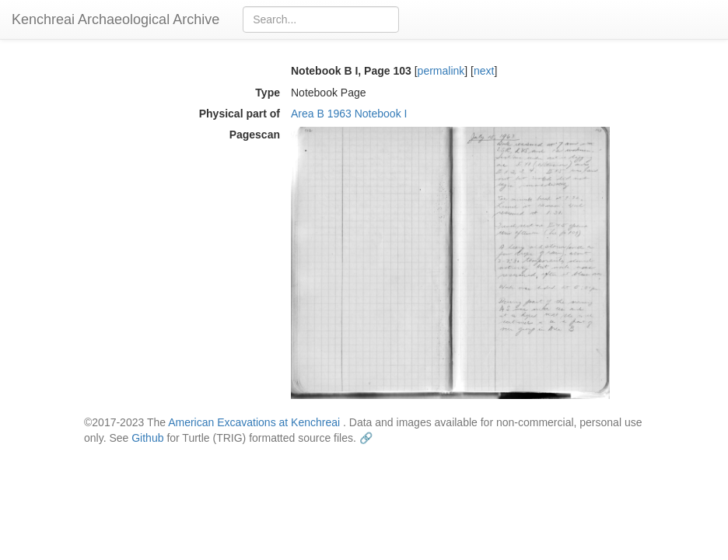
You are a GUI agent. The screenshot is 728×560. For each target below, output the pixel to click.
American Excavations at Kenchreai (254, 422)
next (484, 71)
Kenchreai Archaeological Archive (115, 19)
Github (147, 438)
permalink (441, 71)
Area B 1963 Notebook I (349, 114)
